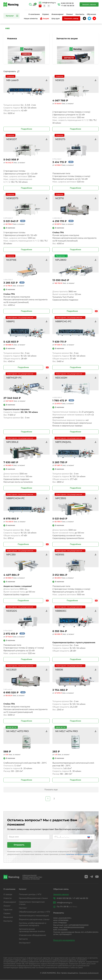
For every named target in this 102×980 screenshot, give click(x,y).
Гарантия (8, 910)
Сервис (46, 14)
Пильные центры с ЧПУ (30, 894)
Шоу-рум (55, 18)
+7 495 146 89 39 (68, 6)
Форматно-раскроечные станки (34, 919)
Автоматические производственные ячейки (32, 930)
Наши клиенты (31, 18)
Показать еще (51, 790)
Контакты (80, 14)
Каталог (10, 16)
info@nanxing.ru (49, 3)
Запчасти (23, 939)
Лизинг (70, 14)
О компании (34, 14)
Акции (45, 18)
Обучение (91, 14)
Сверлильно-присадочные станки (32, 903)
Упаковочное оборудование (32, 935)
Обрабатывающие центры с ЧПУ (35, 912)
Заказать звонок (89, 4)
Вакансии (8, 917)
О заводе (8, 894)
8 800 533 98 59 (67, 3)
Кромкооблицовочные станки (33, 898)
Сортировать (10, 71)
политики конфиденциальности (80, 854)
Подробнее (27, 129)
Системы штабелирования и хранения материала (33, 924)
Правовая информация (89, 973)
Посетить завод (71, 18)
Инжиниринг (58, 14)
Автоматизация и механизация (34, 916)
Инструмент (25, 943)
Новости (8, 898)
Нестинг (23, 908)
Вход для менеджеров (64, 940)
